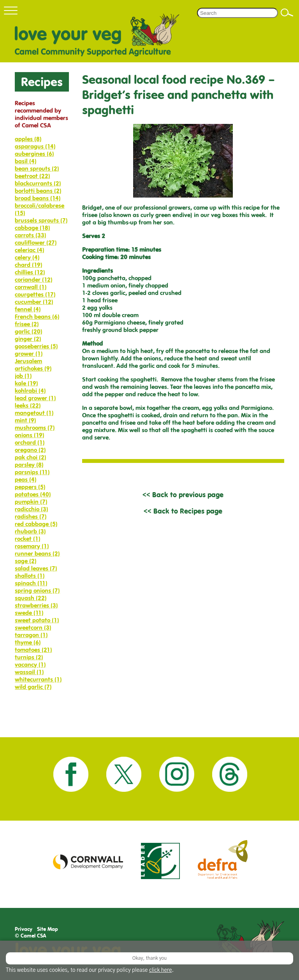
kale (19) (26, 383)
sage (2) (26, 561)
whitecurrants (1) (38, 679)
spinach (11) (31, 583)
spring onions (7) (37, 591)
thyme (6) (28, 642)
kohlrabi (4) (30, 391)
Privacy (24, 929)
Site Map (47, 929)
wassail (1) (29, 672)
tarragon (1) (31, 635)
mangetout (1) (34, 413)
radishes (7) (31, 516)
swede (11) (29, 613)
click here (161, 970)
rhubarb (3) (30, 531)
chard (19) (29, 265)
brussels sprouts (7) (41, 220)
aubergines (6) (34, 154)
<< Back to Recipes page (183, 511)
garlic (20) (29, 331)
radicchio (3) (32, 509)
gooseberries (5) (36, 346)
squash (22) (31, 598)
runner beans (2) (37, 554)
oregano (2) (30, 450)
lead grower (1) (35, 398)
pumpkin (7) (31, 502)
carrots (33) (31, 235)
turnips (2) (29, 657)
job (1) (23, 376)
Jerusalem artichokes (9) (33, 365)
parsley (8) (29, 465)
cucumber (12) (34, 302)
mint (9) (26, 420)
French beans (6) (37, 317)
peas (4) (26, 479)
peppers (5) (30, 487)
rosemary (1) (32, 546)
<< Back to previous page (183, 495)
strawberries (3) (36, 605)
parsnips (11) (32, 472)
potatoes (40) (33, 494)
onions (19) (30, 435)
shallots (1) (30, 576)
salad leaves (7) (36, 568)
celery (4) (27, 257)
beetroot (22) (33, 176)
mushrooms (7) (35, 428)
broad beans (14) (38, 198)
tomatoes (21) (33, 650)
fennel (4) (28, 309)
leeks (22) (28, 405)
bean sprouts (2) (37, 169)
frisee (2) (27, 324)
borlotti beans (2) (38, 191)
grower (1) (29, 354)
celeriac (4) (30, 250)
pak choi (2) (31, 457)
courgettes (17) (35, 294)
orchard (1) (30, 442)
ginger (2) (28, 339)
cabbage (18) (33, 228)
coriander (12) (34, 280)
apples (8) (28, 139)
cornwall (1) (31, 287)
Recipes (42, 82)
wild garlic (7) (33, 687)
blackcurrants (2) (38, 183)
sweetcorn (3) (33, 628)
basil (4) (26, 161)
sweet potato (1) (37, 620)
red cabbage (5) (36, 524)
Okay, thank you (149, 958)
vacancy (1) (30, 665)
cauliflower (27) (36, 243)
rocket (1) (28, 539)
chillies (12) (30, 272)
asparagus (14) (35, 146)
